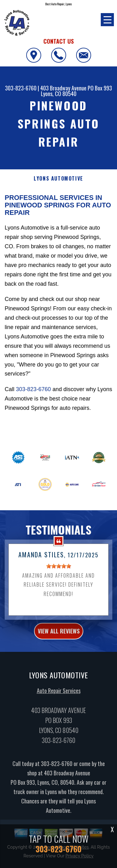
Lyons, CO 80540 (59, 94)
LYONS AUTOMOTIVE (58, 179)
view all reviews (59, 633)
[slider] (59, 568)
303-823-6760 (21, 88)
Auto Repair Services (59, 693)
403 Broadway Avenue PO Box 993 (76, 88)
